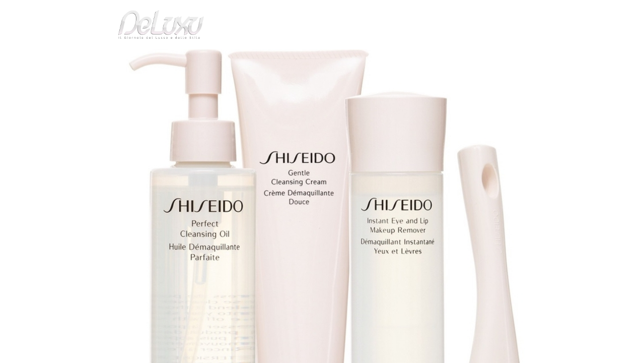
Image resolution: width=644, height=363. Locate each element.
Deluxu (92, 82)
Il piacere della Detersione (184, 82)
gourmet (544, 58)
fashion (365, 58)
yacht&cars (405, 58)
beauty (320, 58)
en (549, 12)
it (516, 12)
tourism (500, 58)
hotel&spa (451, 58)
